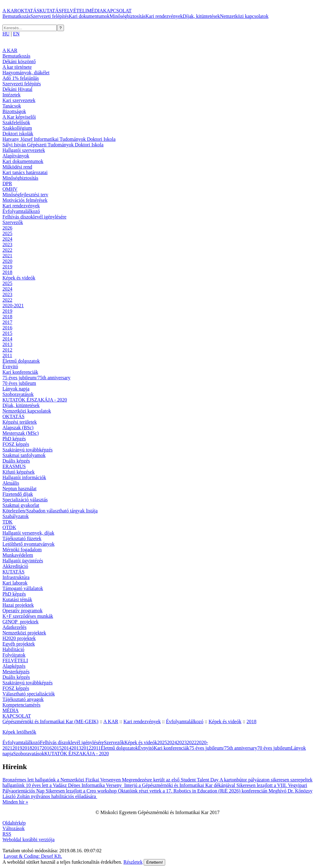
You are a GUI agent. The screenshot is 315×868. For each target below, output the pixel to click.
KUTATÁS (50, 11)
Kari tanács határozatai (25, 172)
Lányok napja (16, 389)
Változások (14, 828)
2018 (7, 272)
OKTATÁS (28, 11)
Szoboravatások (18, 394)
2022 (7, 250)
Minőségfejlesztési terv (25, 195)
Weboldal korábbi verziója (28, 839)
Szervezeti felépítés (50, 16)
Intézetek (12, 95)
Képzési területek (20, 422)
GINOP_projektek (20, 622)
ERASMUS (14, 466)
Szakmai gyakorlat (21, 505)
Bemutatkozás (16, 16)
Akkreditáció (15, 566)
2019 (7, 267)
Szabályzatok (16, 516)
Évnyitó (10, 367)
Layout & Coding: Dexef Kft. (33, 856)
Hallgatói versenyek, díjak (28, 533)
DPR (7, 183)
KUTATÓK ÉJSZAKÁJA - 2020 (35, 400)
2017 (7, 322)
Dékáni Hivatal (17, 89)
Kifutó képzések (18, 472)
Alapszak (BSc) (18, 428)
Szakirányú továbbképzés (28, 450)
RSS (7, 834)
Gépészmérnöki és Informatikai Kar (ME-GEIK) (50, 721)
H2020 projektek (19, 638)
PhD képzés (14, 439)
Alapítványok (16, 156)
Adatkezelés (14, 627)
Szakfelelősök (16, 122)
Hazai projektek (18, 605)
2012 (7, 350)
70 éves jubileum (19, 383)
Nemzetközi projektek (24, 633)
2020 (7, 261)
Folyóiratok (14, 655)
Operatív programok (22, 611)
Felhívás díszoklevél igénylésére (34, 217)
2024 (7, 239)
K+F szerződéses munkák (28, 616)
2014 (7, 339)
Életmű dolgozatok (21, 361)
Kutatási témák (17, 599)
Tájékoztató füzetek (22, 538)
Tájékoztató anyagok (23, 699)
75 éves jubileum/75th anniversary (36, 378)
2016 (7, 328)
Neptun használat (20, 489)
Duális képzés (16, 461)
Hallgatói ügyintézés (23, 561)
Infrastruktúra (16, 577)
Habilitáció (13, 649)
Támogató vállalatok (23, 588)
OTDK (9, 527)
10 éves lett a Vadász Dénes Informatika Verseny (75, 785)
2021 (7, 256)
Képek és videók (19, 278)
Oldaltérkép (14, 823)
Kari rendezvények (164, 16)
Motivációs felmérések (25, 200)
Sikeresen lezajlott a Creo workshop (82, 791)
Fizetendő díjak (18, 494)
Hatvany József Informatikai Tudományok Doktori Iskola (59, 139)
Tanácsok (12, 106)
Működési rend (17, 167)
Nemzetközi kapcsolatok (244, 16)
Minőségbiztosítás (127, 16)
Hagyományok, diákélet (26, 73)
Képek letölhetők (19, 732)
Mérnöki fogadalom (22, 550)
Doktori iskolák (18, 134)
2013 (7, 344)
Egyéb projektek (19, 644)
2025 (7, 233)
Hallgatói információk (24, 477)
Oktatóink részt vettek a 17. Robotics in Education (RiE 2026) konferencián (193, 791)
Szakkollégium (17, 128)
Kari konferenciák (20, 372)
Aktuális (11, 483)
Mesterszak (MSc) (21, 433)
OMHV (10, 189)
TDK (8, 522)
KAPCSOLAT (117, 11)
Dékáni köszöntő (19, 61)
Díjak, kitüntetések (201, 16)
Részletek (133, 862)
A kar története (17, 67)
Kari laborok (15, 583)
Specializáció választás (25, 500)
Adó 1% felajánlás (21, 78)
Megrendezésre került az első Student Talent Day (171, 780)
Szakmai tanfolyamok (24, 455)
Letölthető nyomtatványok (28, 544)
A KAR (10, 11)
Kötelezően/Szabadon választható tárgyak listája (50, 511)
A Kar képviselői (19, 117)
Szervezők (13, 222)
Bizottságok (14, 111)
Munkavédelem (18, 555)
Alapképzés (14, 666)
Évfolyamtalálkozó (21, 211)
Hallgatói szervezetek (24, 150)
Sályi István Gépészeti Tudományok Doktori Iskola (53, 145)
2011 (7, 355)
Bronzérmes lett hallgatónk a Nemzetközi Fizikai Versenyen (62, 780)
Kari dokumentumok (89, 16)
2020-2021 (13, 306)
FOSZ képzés (16, 444)
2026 (7, 228)
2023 (7, 245)
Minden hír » (15, 802)
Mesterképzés (16, 672)
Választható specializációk (29, 694)
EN (16, 34)
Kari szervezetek (19, 100)
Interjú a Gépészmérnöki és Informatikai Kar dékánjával (180, 785)
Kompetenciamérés (22, 705)
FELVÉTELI (74, 11)
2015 (7, 333)
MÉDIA (95, 11)
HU (6, 34)
